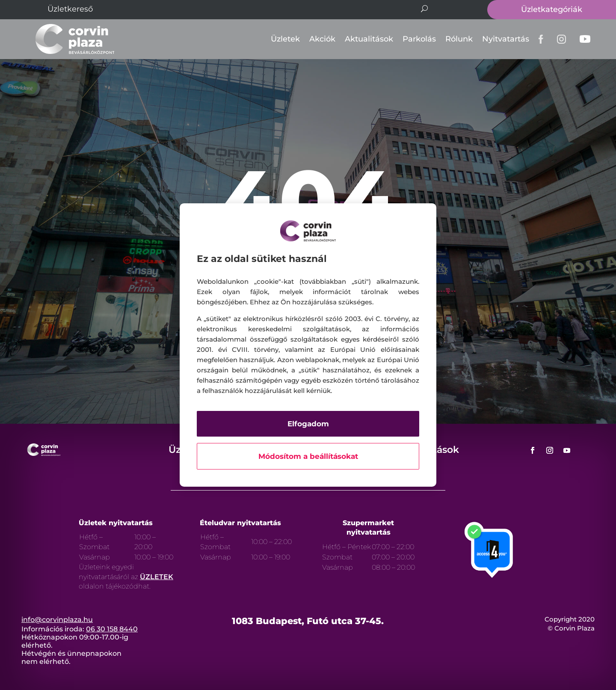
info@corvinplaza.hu (57, 620)
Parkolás (419, 39)
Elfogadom (308, 424)
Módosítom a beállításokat (308, 456)
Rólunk (459, 39)
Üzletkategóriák (552, 9)
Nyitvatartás (506, 39)
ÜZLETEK (157, 577)
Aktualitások (369, 39)
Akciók (322, 39)
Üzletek (285, 39)
